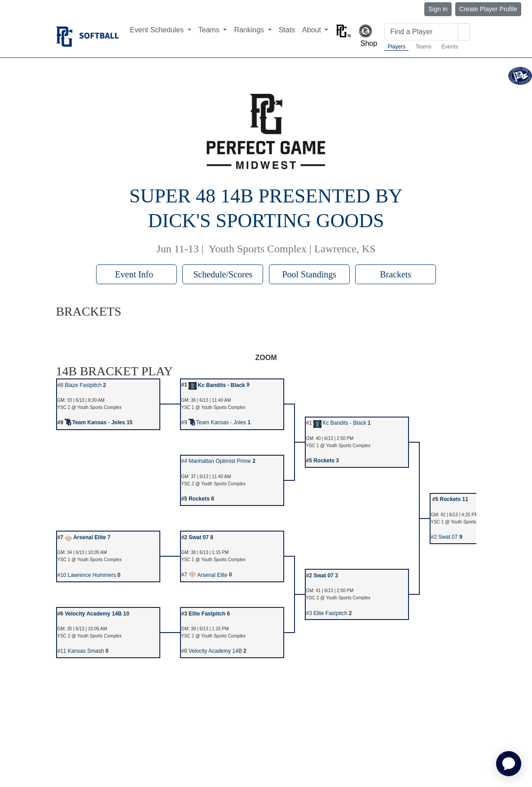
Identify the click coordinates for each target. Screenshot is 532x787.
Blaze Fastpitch (83, 385)
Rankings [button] (250, 30)
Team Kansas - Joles (95, 422)
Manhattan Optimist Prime (220, 461)
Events (450, 47)
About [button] (312, 30)
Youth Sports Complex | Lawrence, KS (292, 249)
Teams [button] (210, 30)
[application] (509, 764)
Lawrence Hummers (92, 575)
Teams (424, 47)
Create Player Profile (488, 9)
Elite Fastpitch (207, 614)
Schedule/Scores (223, 274)
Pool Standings (309, 274)
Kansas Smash (86, 651)
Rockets (324, 461)
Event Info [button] (136, 274)
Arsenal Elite (85, 537)
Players (396, 47)
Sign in (438, 9)
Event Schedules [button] (158, 30)
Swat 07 (199, 537)
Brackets (396, 274)
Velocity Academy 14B (93, 614)
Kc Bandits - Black (217, 385)
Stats (287, 30)
